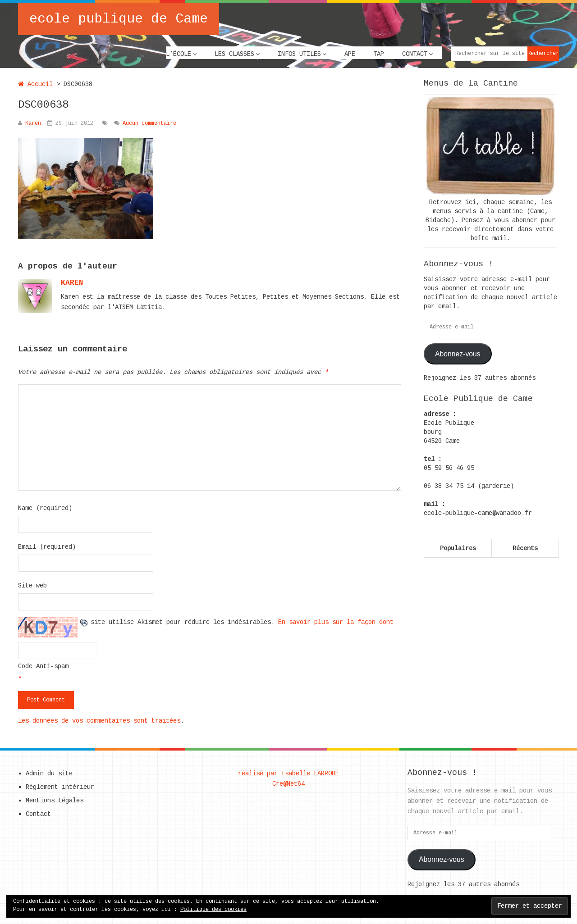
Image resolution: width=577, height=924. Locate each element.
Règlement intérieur (60, 787)
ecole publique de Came (119, 19)
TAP (379, 54)
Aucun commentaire (149, 123)
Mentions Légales (55, 801)
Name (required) (45, 508)
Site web (32, 586)
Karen (33, 123)
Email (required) (47, 547)
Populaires (458, 548)
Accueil (35, 84)
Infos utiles (299, 54)
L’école (179, 54)
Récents (525, 548)
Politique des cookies (213, 910)
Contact (415, 54)
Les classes (234, 54)
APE (350, 54)
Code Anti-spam (43, 666)
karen (72, 283)
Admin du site (49, 774)
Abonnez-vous (458, 354)
